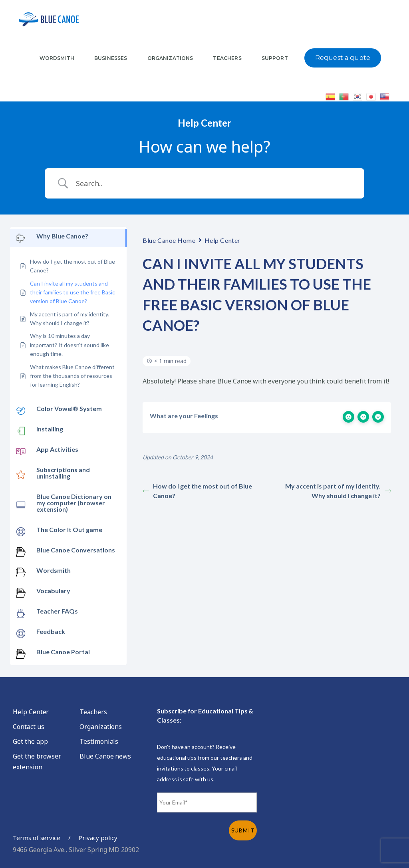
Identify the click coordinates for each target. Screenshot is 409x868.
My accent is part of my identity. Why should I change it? (338, 491)
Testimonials (99, 741)
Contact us (29, 727)
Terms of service (37, 838)
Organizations (101, 727)
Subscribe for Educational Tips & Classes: (205, 715)
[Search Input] (214, 183)
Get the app (30, 741)
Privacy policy (98, 838)
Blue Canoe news (105, 756)
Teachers (93, 712)
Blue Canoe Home (169, 240)
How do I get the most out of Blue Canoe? (197, 491)
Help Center (222, 240)
